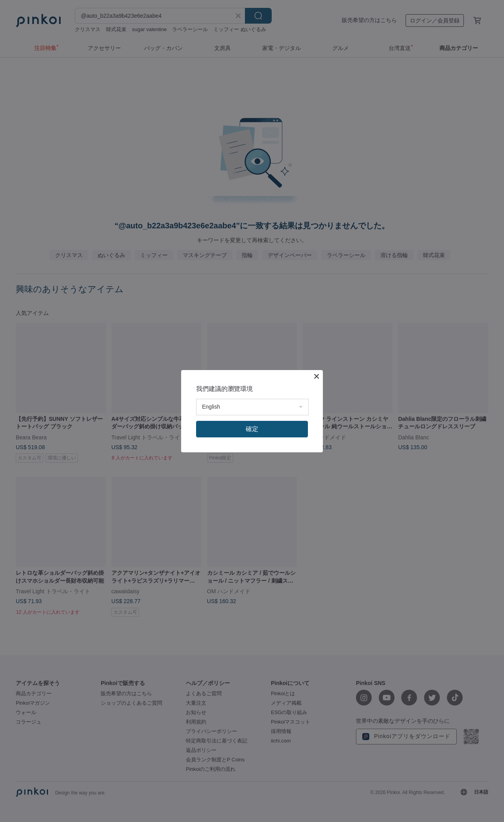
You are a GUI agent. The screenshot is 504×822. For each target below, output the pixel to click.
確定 (252, 429)
